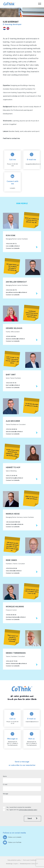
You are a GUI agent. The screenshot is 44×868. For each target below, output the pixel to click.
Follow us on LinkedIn (12, 837)
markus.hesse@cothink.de (15, 524)
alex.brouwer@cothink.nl (14, 432)
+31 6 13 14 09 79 (11, 290)
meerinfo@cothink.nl (32, 722)
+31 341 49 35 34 (11, 615)
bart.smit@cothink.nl (13, 385)
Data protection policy (14, 860)
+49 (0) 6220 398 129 (13, 522)
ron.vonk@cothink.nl (13, 246)
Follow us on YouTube (12, 842)
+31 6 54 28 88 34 (11, 429)
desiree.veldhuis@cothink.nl (15, 339)
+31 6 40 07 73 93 (12, 661)
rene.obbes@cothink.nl (14, 571)
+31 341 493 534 (11, 337)
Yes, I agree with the (22, 810)
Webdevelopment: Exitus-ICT (29, 864)
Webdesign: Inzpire (12, 864)
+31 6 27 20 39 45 (11, 476)
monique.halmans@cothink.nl (16, 617)
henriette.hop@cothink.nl (14, 478)
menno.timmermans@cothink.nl (16, 664)
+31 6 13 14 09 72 (11, 244)
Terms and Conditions (30, 860)
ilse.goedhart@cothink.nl (33, 164)
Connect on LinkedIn (13, 248)
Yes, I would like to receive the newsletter (19, 807)
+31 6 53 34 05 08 (11, 569)
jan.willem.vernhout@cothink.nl (16, 293)
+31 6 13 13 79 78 (11, 383)
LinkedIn (12, 188)
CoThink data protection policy (28, 810)
